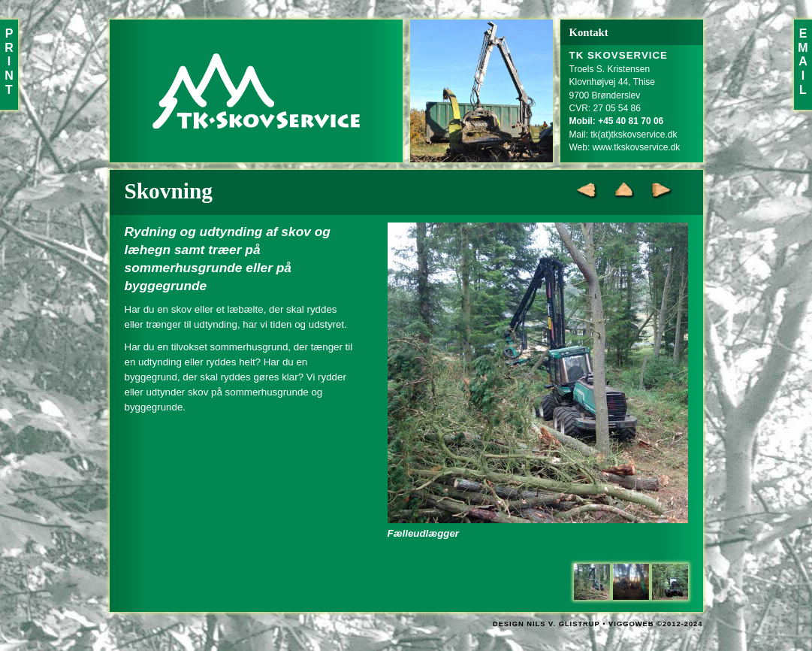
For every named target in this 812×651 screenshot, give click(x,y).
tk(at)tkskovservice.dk (634, 135)
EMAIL (803, 62)
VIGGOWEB (631, 624)
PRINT (9, 62)
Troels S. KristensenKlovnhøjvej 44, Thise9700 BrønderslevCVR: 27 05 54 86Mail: (619, 95)
